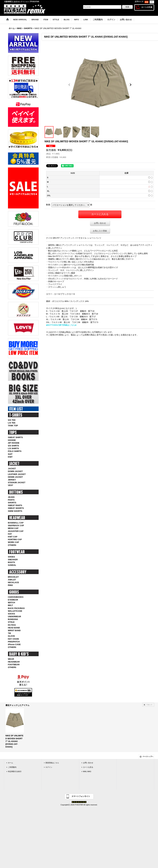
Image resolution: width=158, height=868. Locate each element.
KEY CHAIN (13, 639)
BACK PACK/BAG (16, 608)
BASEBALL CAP (16, 523)
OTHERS (12, 545)
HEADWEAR (14, 662)
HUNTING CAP (15, 539)
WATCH (12, 603)
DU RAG (12, 625)
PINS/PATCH (14, 642)
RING (10, 585)
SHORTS (12, 503)
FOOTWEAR (14, 665)
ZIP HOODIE (14, 443)
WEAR (11, 659)
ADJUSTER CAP (16, 531)
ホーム (10, 763)
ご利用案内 (12, 767)
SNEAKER (13, 560)
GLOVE (11, 636)
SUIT (10, 454)
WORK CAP (13, 542)
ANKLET (12, 580)
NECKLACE (13, 582)
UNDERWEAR (15, 617)
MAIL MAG (87, 771)
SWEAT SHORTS (16, 508)
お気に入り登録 (100, 231)
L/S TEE (12, 423)
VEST (11, 485)
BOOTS (11, 562)
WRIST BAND (14, 630)
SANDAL (12, 565)
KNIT (10, 457)
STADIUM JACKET (17, 483)
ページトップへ (148, 756)
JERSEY (12, 480)
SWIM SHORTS (15, 511)
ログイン (49, 767)
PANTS (11, 500)
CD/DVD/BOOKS (16, 597)
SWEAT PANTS (15, 505)
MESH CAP (13, 528)
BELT (10, 605)
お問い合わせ (100, 223)
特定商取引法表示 (15, 771)
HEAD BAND (14, 628)
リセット (149, 705)
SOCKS (11, 614)
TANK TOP (13, 426)
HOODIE (12, 440)
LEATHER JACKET (17, 474)
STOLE (11, 622)
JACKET (12, 469)
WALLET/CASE (15, 611)
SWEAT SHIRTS (15, 437)
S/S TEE (12, 420)
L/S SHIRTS (13, 448)
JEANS (11, 497)
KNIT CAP (13, 537)
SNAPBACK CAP (16, 525)
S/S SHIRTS (13, 446)
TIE (10, 633)
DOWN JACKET (15, 471)
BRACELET (13, 577)
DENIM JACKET (15, 477)
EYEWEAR (13, 600)
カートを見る (88, 767)
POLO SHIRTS (15, 451)
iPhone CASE (14, 644)
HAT (10, 534)
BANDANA (13, 619)
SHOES (11, 557)
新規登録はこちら (52, 763)
